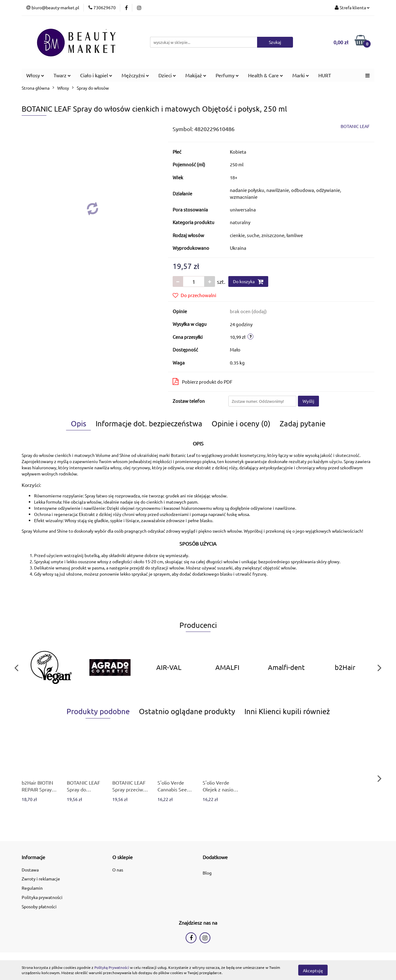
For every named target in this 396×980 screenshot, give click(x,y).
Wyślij (308, 401)
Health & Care (266, 75)
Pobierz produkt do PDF (202, 381)
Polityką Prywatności (112, 967)
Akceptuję (313, 970)
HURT (325, 75)
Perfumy (227, 75)
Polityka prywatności (42, 897)
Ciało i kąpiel (96, 75)
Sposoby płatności (39, 906)
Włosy (35, 75)
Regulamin (32, 888)
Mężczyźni (135, 75)
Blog (207, 873)
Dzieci (167, 75)
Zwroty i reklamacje (41, 879)
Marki (301, 75)
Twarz (62, 75)
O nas (118, 870)
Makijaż (196, 75)
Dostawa (30, 870)
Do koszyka (248, 282)
